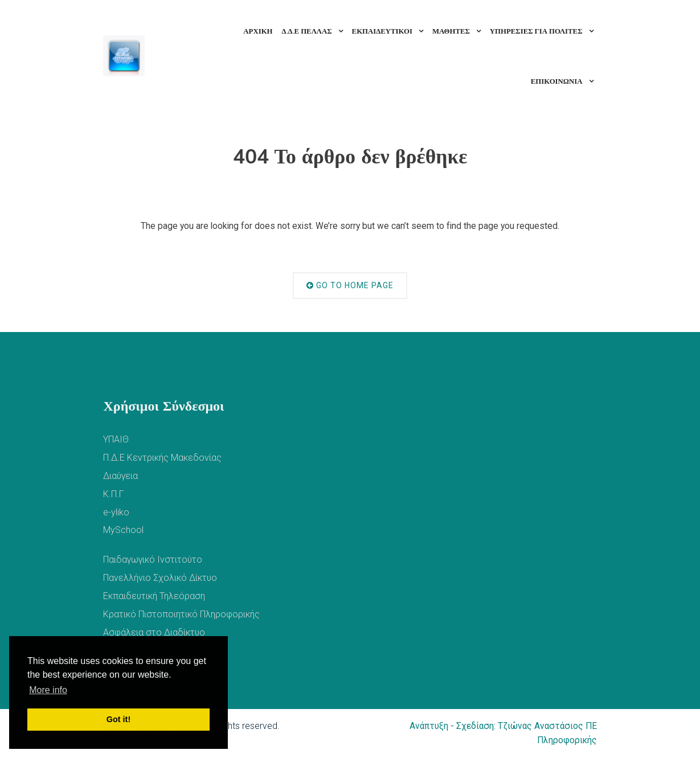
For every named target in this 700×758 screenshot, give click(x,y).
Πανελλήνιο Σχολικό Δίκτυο (160, 578)
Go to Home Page (350, 285)
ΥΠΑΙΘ (116, 439)
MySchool (123, 530)
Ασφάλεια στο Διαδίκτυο (154, 632)
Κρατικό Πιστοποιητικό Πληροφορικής (181, 614)
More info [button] (48, 690)
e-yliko (116, 512)
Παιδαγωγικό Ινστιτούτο (153, 560)
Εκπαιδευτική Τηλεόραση (154, 596)
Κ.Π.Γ (113, 494)
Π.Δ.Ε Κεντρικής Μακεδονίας (162, 458)
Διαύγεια (120, 476)
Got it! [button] (118, 719)
